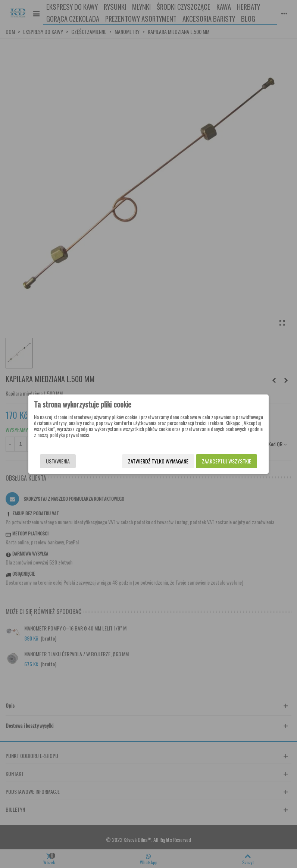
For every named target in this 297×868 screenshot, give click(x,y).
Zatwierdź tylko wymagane (157, 461)
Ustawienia (59, 461)
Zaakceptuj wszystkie (225, 461)
